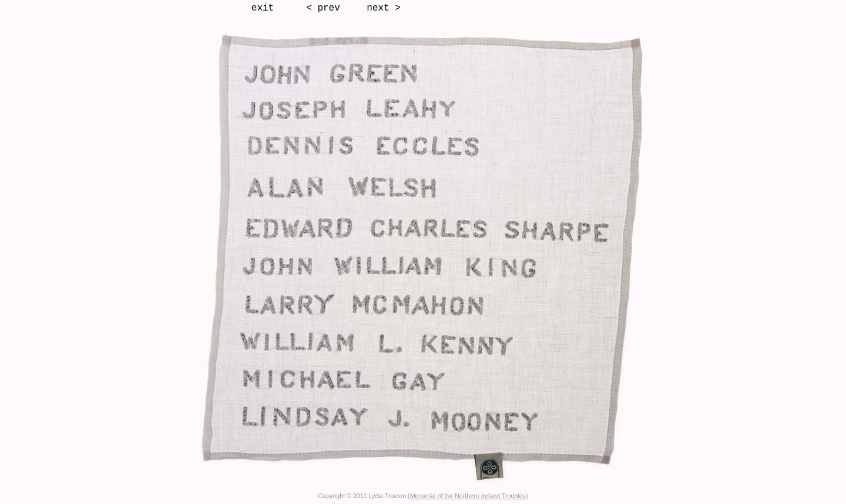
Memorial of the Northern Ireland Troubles (468, 496)
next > (384, 8)
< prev (323, 8)
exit (263, 8)
